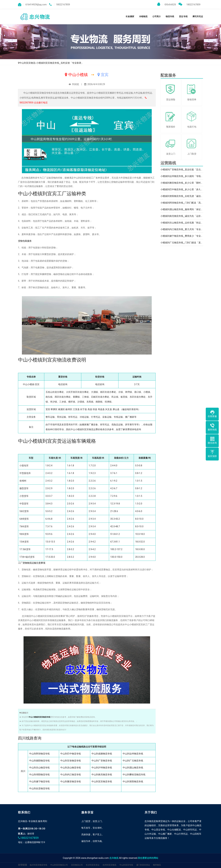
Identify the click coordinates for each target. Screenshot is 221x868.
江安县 (76, 409)
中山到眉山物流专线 (133, 768)
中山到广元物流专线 (133, 761)
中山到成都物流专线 (102, 754)
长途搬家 (130, 16)
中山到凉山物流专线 (71, 768)
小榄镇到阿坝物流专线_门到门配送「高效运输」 (185, 203)
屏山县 (116, 409)
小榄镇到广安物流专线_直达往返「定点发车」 (184, 169)
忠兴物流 (114, 858)
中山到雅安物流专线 (71, 781)
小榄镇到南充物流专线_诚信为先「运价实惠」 (184, 216)
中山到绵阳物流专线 (39, 775)
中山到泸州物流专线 (102, 768)
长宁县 (84, 409)
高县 (90, 409)
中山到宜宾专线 (126, 865)
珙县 (95, 409)
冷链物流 (143, 16)
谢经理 (31, 834)
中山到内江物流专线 (71, 775)
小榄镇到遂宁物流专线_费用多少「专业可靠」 (184, 236)
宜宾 (48, 409)
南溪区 (61, 409)
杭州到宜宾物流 (110, 865)
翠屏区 (54, 409)
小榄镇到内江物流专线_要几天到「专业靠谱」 (184, 229)
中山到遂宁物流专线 (39, 781)
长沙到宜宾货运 (93, 865)
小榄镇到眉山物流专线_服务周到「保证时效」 (184, 209)
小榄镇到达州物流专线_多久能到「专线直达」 (184, 176)
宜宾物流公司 (77, 865)
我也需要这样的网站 (148, 858)
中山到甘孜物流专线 (71, 761)
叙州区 (69, 409)
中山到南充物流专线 (102, 775)
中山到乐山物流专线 (39, 768)
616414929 (166, 4)
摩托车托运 (198, 16)
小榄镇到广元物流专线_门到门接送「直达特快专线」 (187, 243)
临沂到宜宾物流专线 (38, 865)
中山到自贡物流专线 (39, 788)
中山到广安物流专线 (102, 761)
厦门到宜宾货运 (143, 865)
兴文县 (109, 409)
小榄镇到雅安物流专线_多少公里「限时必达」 (184, 183)
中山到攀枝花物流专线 (134, 775)
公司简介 (157, 16)
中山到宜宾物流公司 (59, 865)
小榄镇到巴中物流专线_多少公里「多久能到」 (184, 189)
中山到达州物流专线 (133, 754)
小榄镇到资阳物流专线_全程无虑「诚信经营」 (184, 196)
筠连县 (101, 409)
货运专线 (183, 16)
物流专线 (170, 16)
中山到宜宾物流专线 (102, 781)
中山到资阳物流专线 (133, 781)
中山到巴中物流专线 (71, 754)
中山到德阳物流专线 (39, 761)
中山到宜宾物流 (27, 63)
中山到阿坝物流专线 (39, 754)
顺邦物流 (157, 865)
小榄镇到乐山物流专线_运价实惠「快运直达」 (184, 223)
